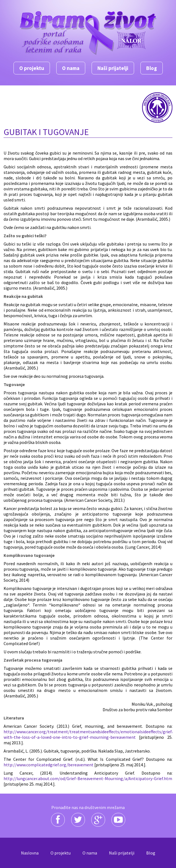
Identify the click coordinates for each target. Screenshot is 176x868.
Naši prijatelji (113, 68)
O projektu (32, 68)
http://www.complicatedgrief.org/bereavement (49, 765)
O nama (71, 68)
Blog (152, 68)
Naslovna (30, 853)
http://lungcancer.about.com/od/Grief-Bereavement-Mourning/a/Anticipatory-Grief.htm (88, 778)
